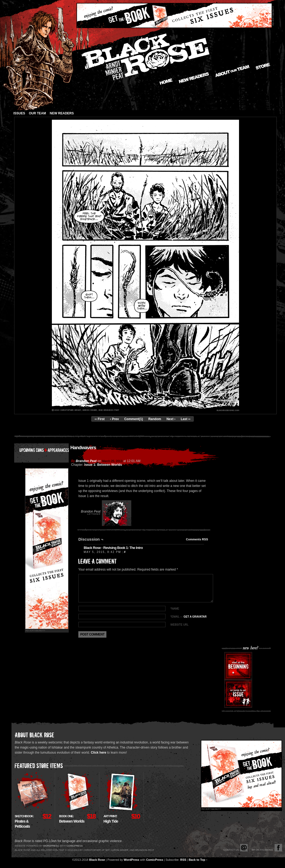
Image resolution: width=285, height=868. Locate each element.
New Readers (194, 78)
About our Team (232, 71)
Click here (99, 753)
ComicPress (155, 860)
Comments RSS (197, 539)
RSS (183, 860)
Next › (171, 419)
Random (155, 419)
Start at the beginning (238, 666)
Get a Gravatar (195, 617)
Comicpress (74, 846)
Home (166, 82)
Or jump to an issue (238, 694)
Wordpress (51, 846)
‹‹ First (100, 419)
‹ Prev (114, 419)
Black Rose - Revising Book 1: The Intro (113, 548)
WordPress (132, 860)
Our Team (37, 113)
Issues (19, 113)
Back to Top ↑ (198, 860)
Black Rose (97, 860)
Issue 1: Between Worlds (103, 465)
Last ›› (186, 419)
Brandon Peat (86, 461)
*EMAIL (188, 617)
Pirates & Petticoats (24, 821)
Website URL (179, 625)
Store (263, 66)
